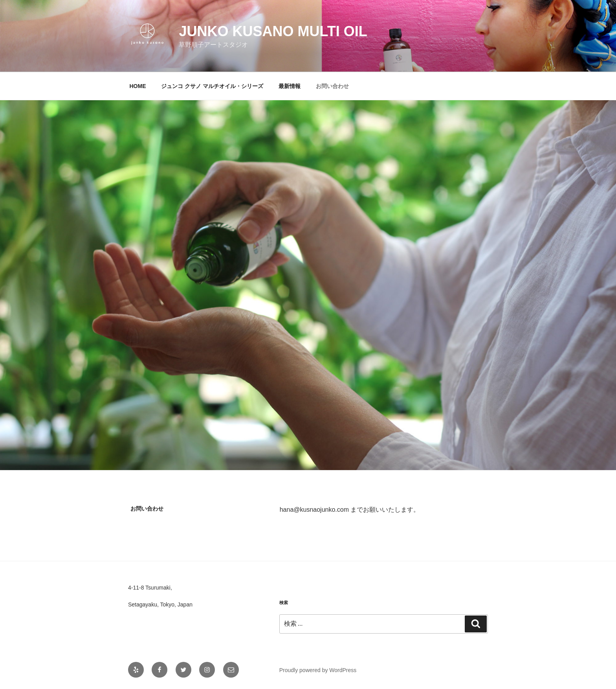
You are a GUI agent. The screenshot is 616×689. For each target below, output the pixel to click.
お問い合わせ (332, 86)
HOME (138, 86)
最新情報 (290, 86)
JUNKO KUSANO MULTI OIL (273, 31)
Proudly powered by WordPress (318, 670)
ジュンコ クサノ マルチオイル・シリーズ (212, 86)
